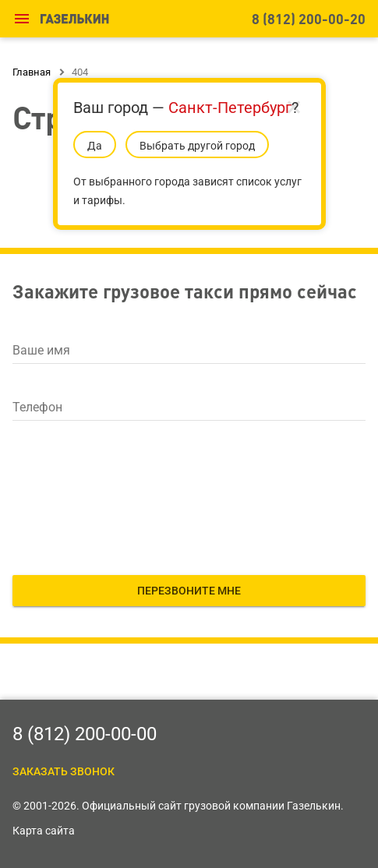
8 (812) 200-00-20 (309, 18)
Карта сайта (44, 831)
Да (95, 146)
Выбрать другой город (197, 146)
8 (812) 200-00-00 (85, 734)
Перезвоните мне (189, 591)
